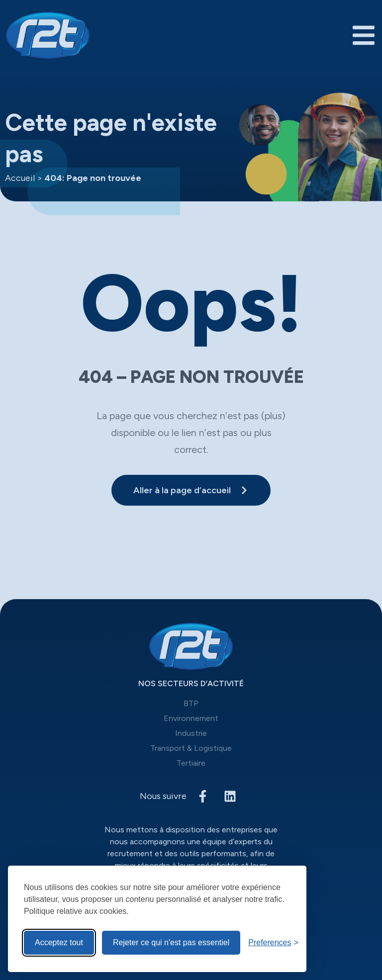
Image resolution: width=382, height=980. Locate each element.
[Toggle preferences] (273, 943)
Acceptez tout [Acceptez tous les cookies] (59, 942)
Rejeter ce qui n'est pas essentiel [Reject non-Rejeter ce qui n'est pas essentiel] (171, 942)
